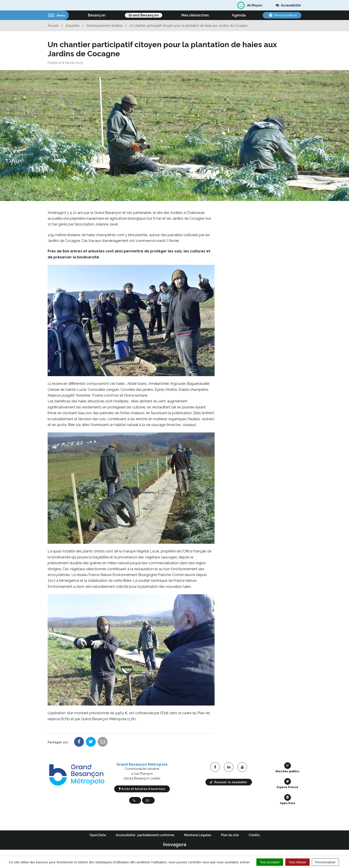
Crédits (254, 835)
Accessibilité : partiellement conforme (145, 835)
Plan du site (230, 835)
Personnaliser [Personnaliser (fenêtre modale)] (325, 862)
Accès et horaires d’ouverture (142, 789)
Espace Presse (287, 783)
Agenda (239, 15)
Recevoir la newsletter (228, 782)
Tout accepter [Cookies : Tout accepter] (270, 862)
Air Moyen (249, 5)
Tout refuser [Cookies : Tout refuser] (297, 862)
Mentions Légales (198, 835)
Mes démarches (195, 15)
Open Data (287, 799)
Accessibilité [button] (288, 5)
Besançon (97, 15)
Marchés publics (287, 768)
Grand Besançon (144, 15)
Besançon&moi (283, 15)
